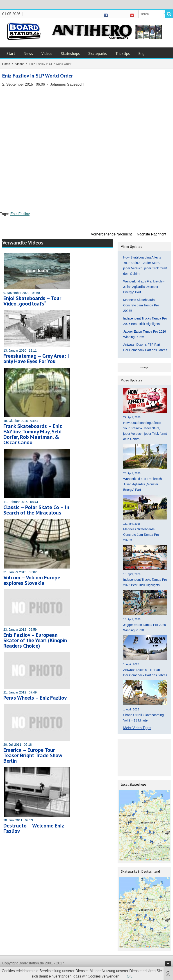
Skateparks (98, 54)
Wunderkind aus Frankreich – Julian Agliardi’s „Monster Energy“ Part (144, 287)
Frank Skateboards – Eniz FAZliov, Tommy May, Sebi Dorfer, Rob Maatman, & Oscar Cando (33, 434)
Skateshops (70, 54)
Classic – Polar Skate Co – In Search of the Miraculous (36, 510)
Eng (141, 54)
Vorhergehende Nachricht (111, 234)
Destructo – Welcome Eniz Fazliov (34, 828)
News (28, 54)
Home (6, 64)
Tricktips (123, 54)
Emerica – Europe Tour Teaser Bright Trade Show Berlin (33, 755)
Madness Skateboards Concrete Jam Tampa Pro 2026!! (141, 305)
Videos (47, 54)
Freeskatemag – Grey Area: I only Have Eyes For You (36, 358)
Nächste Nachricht (151, 234)
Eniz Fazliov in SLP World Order (38, 76)
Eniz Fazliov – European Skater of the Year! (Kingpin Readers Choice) (35, 640)
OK (129, 976)
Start (11, 54)
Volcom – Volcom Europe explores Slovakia (32, 580)
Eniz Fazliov (20, 214)
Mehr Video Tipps (137, 728)
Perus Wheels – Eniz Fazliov (35, 698)
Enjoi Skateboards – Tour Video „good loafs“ (32, 301)
